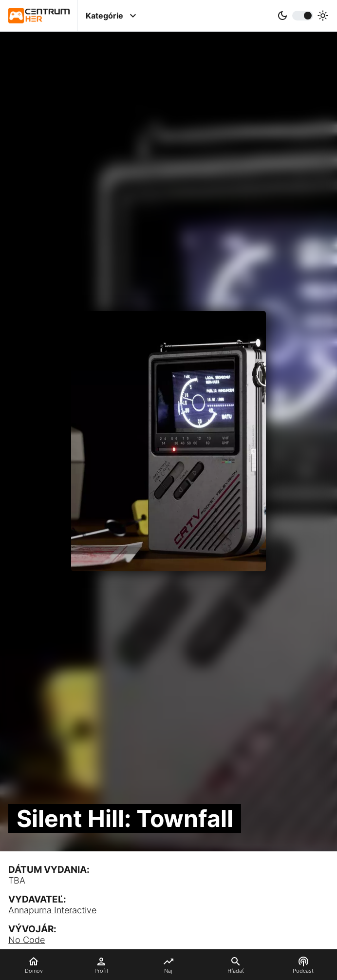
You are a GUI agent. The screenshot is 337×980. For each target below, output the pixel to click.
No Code (27, 940)
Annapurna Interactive (52, 910)
